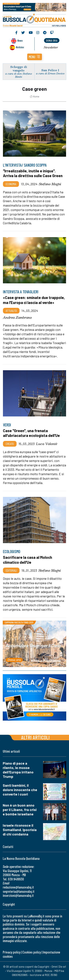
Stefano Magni (50, 184)
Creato (10, 444)
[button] (35, 57)
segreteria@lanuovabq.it (19, 891)
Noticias (20, 47)
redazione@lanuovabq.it (18, 887)
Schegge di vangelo (19, 68)
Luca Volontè (47, 444)
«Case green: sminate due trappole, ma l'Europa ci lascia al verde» (34, 300)
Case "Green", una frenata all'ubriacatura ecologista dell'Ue (31, 433)
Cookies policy (32, 952)
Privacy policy (12, 952)
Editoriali (11, 570)
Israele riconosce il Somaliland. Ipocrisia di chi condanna (20, 830)
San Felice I (50, 70)
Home (34, 96)
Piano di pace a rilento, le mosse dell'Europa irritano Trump (18, 770)
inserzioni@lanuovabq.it (18, 895)
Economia (11, 184)
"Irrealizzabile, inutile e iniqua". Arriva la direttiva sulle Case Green (33, 173)
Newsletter (51, 47)
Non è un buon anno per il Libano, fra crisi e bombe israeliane (20, 810)
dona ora (52, 40)
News (20, 40)
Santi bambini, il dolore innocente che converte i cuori (20, 790)
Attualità (11, 311)
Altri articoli (35, 737)
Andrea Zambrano (17, 317)
